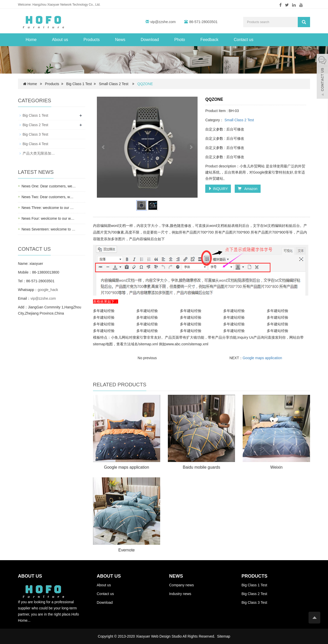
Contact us (243, 40)
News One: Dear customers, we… (49, 186)
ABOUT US (109, 576)
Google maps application (262, 358)
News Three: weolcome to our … (48, 208)
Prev (104, 147)
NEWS (176, 576)
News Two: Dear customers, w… (48, 197)
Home (31, 40)
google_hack (48, 290)
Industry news (180, 594)
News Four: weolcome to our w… (48, 218)
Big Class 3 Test (35, 134)
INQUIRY (218, 189)
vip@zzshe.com (163, 22)
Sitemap (224, 636)
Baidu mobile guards (201, 467)
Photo (180, 40)
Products (92, 40)
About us (60, 40)
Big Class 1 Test (79, 84)
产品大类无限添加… (39, 153)
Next (191, 147)
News (120, 40)
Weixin (276, 467)
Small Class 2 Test (114, 84)
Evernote (127, 550)
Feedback (209, 40)
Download (150, 40)
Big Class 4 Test (35, 144)
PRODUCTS (254, 576)
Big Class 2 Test (35, 125)
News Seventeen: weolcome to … (48, 229)
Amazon (248, 189)
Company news (182, 585)
